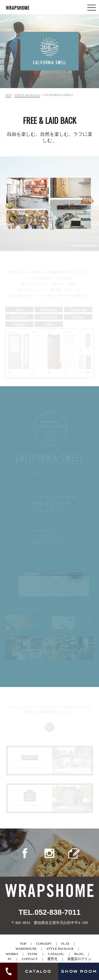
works (12, 954)
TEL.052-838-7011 (49, 912)
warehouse (26, 949)
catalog (56, 954)
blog (79, 954)
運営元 (52, 959)
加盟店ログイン (79, 959)
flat (65, 944)
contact (30, 959)
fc (10, 959)
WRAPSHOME (18, 8)
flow (33, 954)
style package (27, 95)
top (8, 95)
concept (44, 944)
